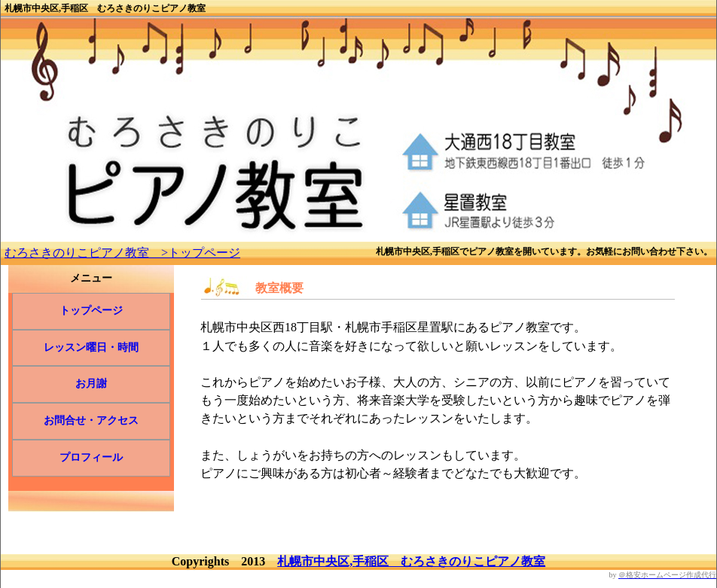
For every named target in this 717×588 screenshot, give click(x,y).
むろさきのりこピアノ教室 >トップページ (122, 253)
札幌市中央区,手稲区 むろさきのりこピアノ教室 (411, 561)
